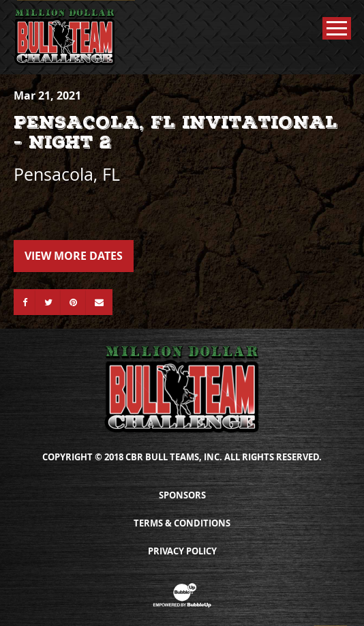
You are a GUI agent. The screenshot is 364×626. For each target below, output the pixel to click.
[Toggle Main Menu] (337, 28)
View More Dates (74, 256)
